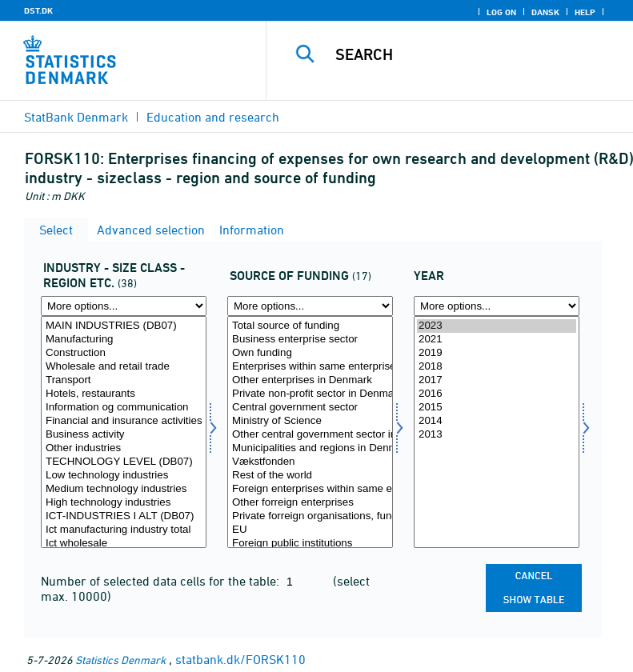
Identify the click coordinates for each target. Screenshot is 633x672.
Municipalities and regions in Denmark (310, 448)
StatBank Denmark (76, 117)
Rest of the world (310, 476)
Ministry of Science (310, 421)
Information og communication (124, 408)
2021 (497, 340)
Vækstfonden (310, 462)
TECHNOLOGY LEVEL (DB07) (124, 462)
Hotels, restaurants (124, 394)
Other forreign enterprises (310, 503)
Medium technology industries (124, 489)
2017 (497, 380)
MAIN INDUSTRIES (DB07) (124, 326)
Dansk (545, 12)
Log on (501, 12)
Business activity (124, 435)
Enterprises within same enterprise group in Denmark (310, 367)
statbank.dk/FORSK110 (240, 659)
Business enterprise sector (310, 340)
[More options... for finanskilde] (310, 306)
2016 (497, 394)
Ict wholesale (124, 544)
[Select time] (497, 432)
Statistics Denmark (120, 660)
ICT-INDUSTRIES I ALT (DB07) (124, 516)
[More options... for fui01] (124, 306)
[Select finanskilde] (310, 432)
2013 (497, 435)
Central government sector (310, 408)
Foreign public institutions (310, 544)
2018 (497, 367)
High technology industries (124, 503)
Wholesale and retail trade (124, 367)
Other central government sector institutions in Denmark (310, 435)
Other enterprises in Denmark (310, 380)
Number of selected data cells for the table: (162, 581)
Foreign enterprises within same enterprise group (310, 489)
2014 (497, 421)
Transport (124, 380)
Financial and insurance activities (124, 421)
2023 (497, 326)
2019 (497, 353)
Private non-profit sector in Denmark (310, 394)
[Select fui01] (124, 432)
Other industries (124, 448)
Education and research (213, 117)
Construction (124, 353)
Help (585, 12)
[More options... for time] (497, 306)
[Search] (474, 54)
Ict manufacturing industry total (124, 530)
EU (310, 530)
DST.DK (38, 10)
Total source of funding (310, 326)
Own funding (310, 353)
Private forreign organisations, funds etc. (310, 516)
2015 (497, 408)
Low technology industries (124, 476)
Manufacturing (124, 340)
